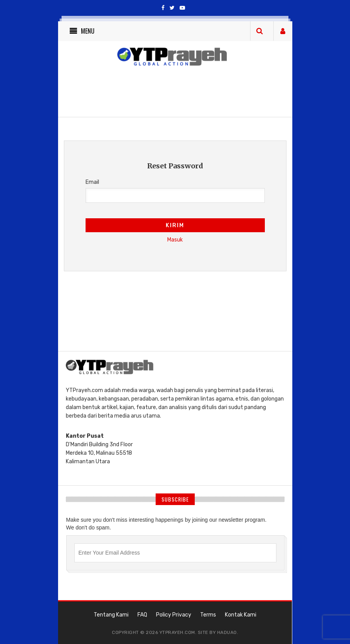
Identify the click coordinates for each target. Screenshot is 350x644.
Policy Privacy (174, 615)
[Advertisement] (199, 324)
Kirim (175, 225)
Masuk (175, 240)
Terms (208, 615)
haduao (227, 632)
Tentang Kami (111, 615)
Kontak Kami (241, 615)
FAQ (142, 615)
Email (92, 182)
